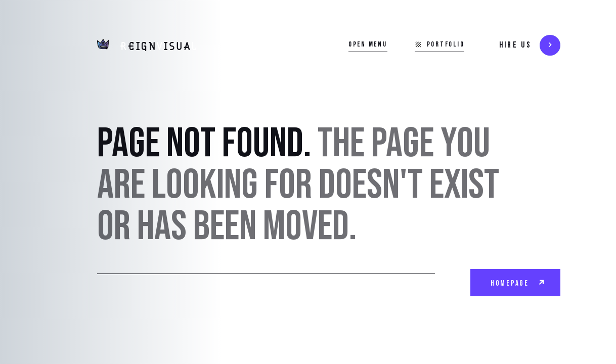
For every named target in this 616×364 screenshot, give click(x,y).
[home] (147, 45)
